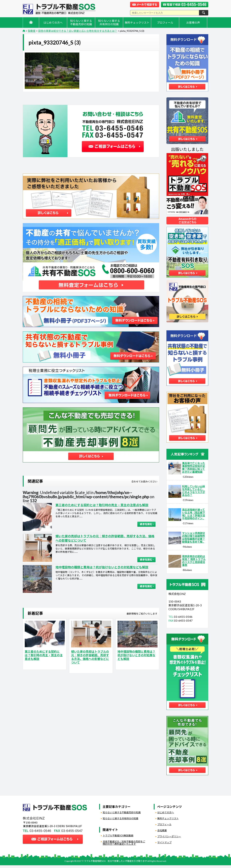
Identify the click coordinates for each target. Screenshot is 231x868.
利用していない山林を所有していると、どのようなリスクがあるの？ (194, 491)
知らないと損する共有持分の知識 (109, 22)
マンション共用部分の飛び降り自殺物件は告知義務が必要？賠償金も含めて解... (194, 537)
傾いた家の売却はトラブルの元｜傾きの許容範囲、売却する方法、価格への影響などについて (90, 657)
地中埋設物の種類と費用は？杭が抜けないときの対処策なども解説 (102, 567)
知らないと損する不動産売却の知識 (81, 22)
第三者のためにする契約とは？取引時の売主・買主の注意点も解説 (102, 505)
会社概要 (162, 830)
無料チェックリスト (137, 23)
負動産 (36, 666)
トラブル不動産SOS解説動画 (118, 835)
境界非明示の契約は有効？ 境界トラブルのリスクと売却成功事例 (194, 561)
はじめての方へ (53, 23)
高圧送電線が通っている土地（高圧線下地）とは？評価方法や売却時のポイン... (194, 514)
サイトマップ (164, 842)
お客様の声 (193, 23)
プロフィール (165, 23)
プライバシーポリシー (169, 836)
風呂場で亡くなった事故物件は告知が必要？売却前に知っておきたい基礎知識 (194, 467)
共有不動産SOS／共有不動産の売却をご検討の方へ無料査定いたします (124, 843)
